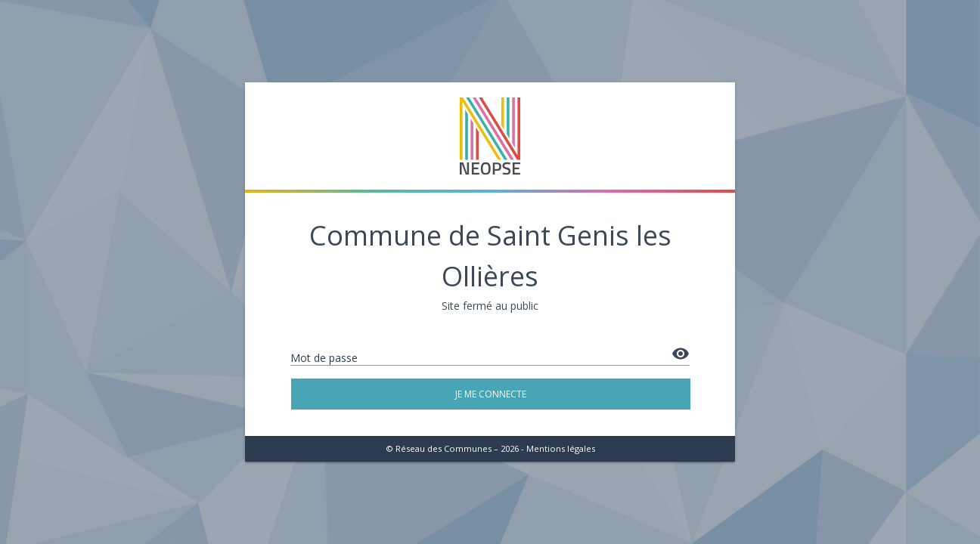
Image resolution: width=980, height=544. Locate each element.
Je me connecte (491, 394)
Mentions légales (561, 448)
